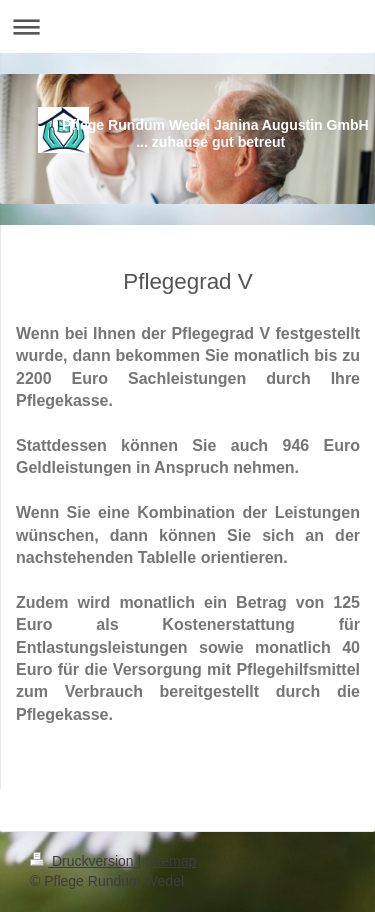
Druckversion (83, 861)
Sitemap (170, 861)
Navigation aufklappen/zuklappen (187, 26)
